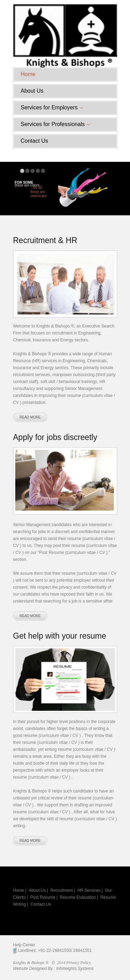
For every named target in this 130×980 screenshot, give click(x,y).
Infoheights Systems (75, 969)
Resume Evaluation (78, 897)
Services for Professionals (56, 124)
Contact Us (34, 141)
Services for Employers (52, 107)
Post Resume (43, 897)
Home (28, 74)
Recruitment (62, 890)
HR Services (89, 890)
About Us (32, 91)
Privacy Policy (79, 963)
